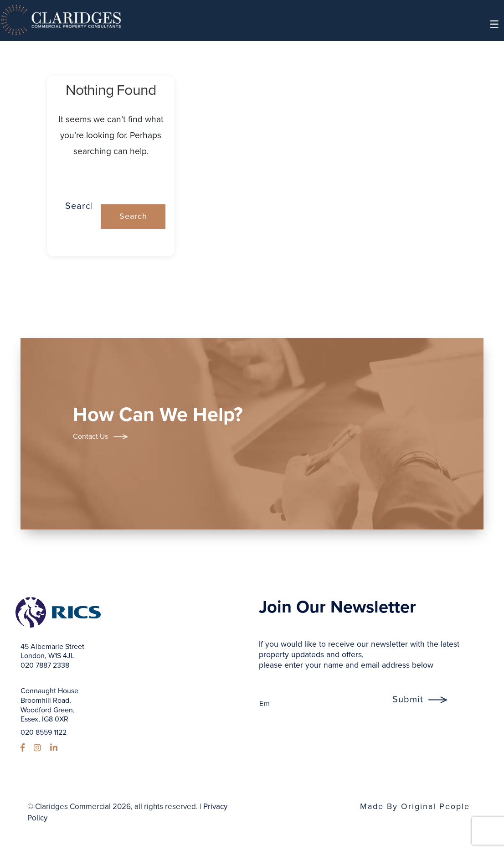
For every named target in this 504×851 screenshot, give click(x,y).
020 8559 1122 (44, 732)
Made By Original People (415, 806)
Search (111, 176)
